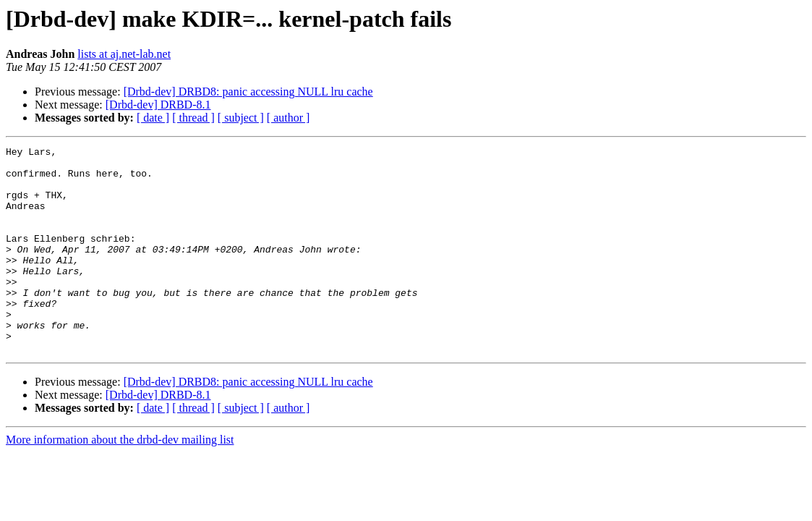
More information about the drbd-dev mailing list (120, 481)
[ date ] (153, 118)
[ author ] (289, 118)
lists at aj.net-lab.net (124, 54)
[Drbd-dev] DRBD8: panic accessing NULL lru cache (248, 92)
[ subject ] (241, 118)
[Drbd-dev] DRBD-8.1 (158, 105)
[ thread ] (193, 118)
